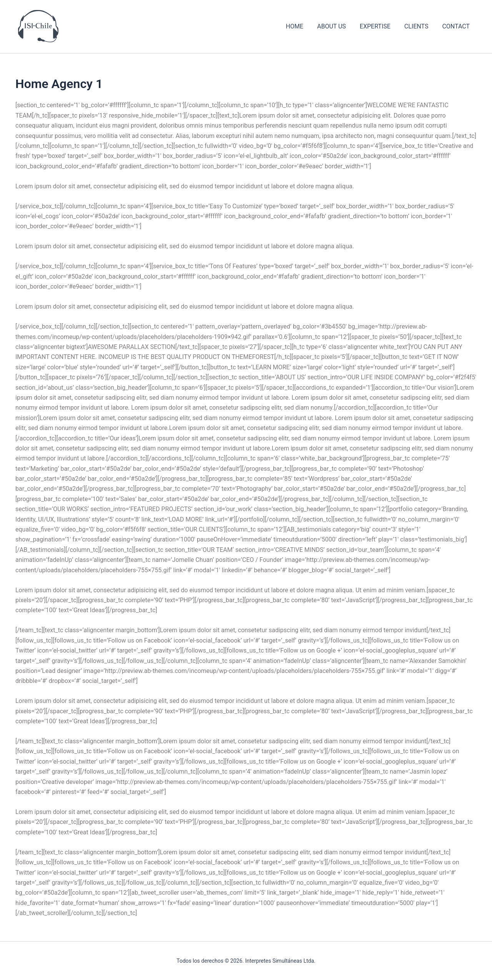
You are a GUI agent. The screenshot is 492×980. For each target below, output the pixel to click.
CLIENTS (419, 26)
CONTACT (457, 26)
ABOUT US (337, 26)
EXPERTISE (379, 26)
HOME (301, 26)
